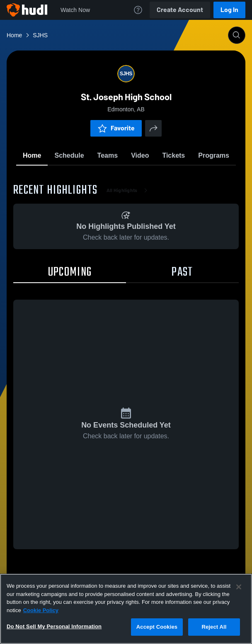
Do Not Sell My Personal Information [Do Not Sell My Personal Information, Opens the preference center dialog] (54, 626)
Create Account (180, 10)
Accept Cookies (157, 627)
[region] (126, 609)
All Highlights (129, 190)
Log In (229, 10)
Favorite (116, 128)
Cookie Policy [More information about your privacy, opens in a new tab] (41, 610)
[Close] (239, 587)
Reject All (214, 627)
